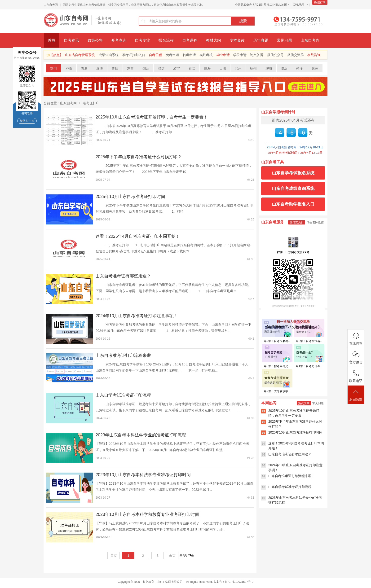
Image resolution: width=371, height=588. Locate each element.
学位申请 (240, 55)
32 (253, 458)
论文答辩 (257, 55)
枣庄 (115, 68)
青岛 (84, 68)
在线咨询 (314, 55)
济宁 (177, 68)
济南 (69, 68)
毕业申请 (223, 55)
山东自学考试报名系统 (293, 173)
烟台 (146, 68)
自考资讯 (71, 40)
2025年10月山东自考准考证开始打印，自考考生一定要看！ (152, 117)
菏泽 (300, 68)
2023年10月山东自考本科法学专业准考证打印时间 (143, 475)
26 (253, 180)
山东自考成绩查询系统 (293, 189)
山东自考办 (310, 40)
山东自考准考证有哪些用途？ (123, 276)
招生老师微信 (315, 222)
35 (253, 259)
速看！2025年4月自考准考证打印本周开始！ (138, 236)
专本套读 (237, 40)
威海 (207, 68)
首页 (52, 40)
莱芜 (315, 68)
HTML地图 (280, 5)
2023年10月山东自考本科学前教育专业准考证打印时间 (147, 514)
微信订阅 (320, 2)
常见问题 (284, 40)
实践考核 (206, 55)
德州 (253, 68)
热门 (53, 68)
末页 (172, 556)
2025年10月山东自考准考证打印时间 (130, 197)
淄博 (100, 68)
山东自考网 (51, 5)
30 (253, 537)
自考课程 (190, 40)
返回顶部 (356, 395)
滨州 (238, 68)
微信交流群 (296, 55)
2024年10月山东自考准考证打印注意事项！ (137, 316)
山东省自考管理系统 (80, 55)
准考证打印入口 (134, 55)
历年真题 (261, 40)
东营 (130, 68)
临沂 (284, 68)
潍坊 (161, 68)
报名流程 (166, 40)
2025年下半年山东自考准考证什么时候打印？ (139, 157)
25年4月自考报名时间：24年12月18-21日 (295, 147)
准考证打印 (91, 103)
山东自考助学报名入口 (293, 204)
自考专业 (142, 40)
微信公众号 (275, 55)
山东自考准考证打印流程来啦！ (125, 355)
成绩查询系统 (109, 55)
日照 (223, 68)
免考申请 (172, 55)
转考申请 (189, 55)
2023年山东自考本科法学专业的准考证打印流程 (141, 435)
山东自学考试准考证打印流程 (123, 395)
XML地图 (299, 5)
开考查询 (119, 40)
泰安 (192, 68)
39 (253, 418)
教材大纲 (213, 40)
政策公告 (95, 40)
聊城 (269, 68)
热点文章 (304, 403)
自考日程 (155, 55)
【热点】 (56, 55)
